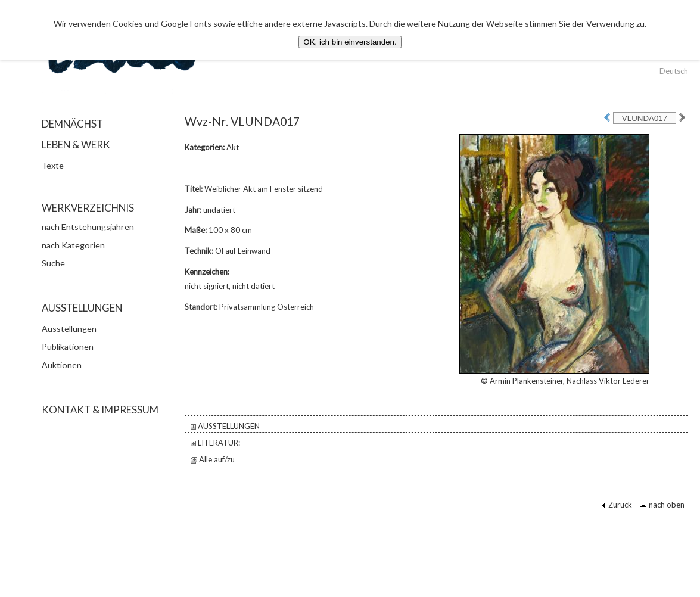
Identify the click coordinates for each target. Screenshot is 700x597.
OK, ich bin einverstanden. (350, 42)
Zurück (617, 505)
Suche (53, 263)
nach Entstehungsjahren (88, 227)
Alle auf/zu (213, 459)
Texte (53, 165)
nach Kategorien (73, 245)
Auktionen (62, 365)
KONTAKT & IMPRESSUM (100, 410)
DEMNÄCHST (72, 124)
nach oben (662, 505)
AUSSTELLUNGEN (225, 426)
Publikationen (68, 346)
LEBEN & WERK (76, 144)
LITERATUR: (215, 443)
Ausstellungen (69, 329)
